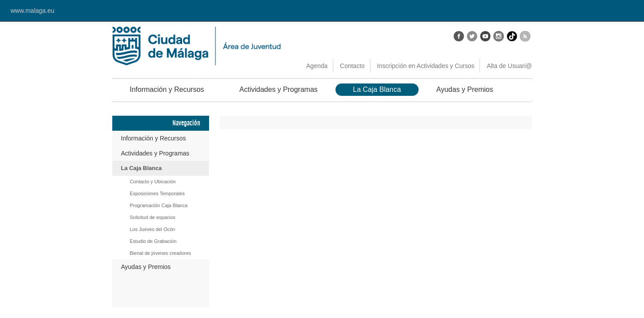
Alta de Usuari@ (509, 66)
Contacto (352, 66)
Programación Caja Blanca (159, 205)
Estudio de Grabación (153, 241)
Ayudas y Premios (465, 89)
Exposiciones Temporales (158, 193)
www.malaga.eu (32, 11)
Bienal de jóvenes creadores (161, 253)
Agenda (317, 66)
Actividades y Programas (279, 89)
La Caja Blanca (377, 89)
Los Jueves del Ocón (153, 229)
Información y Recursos (167, 89)
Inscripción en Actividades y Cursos (426, 66)
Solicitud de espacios (153, 217)
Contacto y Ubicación (153, 182)
